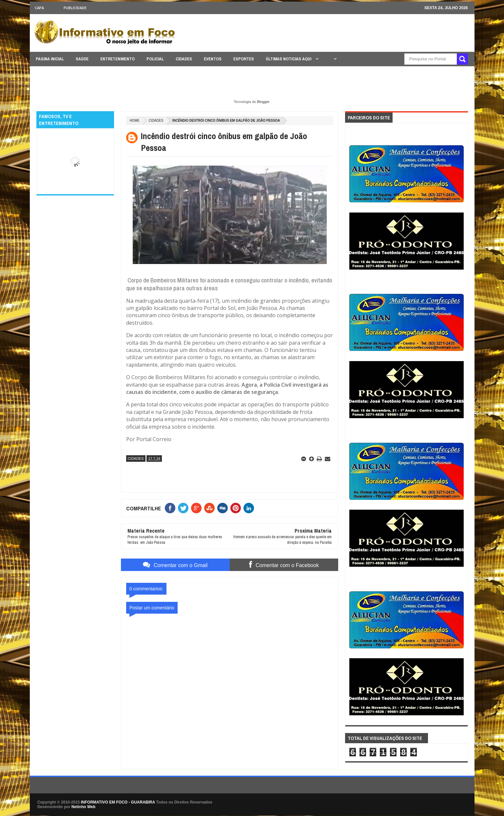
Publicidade (75, 8)
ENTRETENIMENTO (117, 59)
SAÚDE (82, 59)
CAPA (39, 8)
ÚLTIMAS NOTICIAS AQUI (289, 59)
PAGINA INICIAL (50, 59)
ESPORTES (244, 59)
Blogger (263, 102)
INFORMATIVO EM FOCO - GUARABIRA (118, 802)
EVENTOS (213, 59)
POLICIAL (155, 59)
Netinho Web (83, 807)
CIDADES (184, 59)
